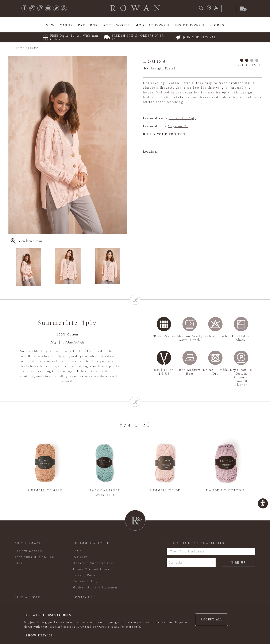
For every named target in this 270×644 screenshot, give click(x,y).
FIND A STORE (28, 597)
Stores (217, 25)
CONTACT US (84, 597)
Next (124, 267)
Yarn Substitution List (35, 557)
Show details (39, 636)
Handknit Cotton (225, 490)
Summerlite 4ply (182, 118)
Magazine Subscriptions (94, 563)
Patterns (88, 25)
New (50, 25)
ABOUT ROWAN (28, 543)
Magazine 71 (178, 126)
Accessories (117, 25)
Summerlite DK (165, 490)
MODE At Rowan (152, 25)
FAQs (77, 551)
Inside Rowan (190, 25)
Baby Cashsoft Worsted (105, 493)
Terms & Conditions (91, 569)
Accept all (212, 620)
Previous (11, 267)
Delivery (80, 557)
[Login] (216, 9)
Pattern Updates (29, 551)
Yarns (66, 25)
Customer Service (91, 543)
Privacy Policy (85, 575)
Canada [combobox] (176, 562)
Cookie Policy (109, 627)
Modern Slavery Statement (96, 587)
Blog (19, 563)
